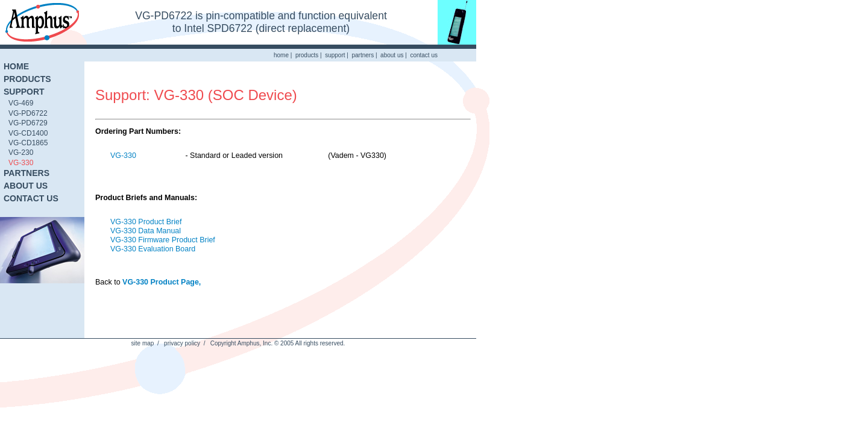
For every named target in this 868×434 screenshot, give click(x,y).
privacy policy (182, 343)
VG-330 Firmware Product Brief (163, 240)
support (335, 55)
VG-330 (21, 163)
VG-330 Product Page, (162, 282)
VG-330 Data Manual (146, 231)
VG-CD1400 (28, 133)
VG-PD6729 (28, 123)
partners (363, 55)
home (281, 55)
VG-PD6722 (28, 113)
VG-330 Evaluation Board (153, 249)
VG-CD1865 (28, 143)
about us (392, 55)
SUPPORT (24, 92)
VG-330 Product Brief (146, 222)
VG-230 (21, 153)
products (307, 55)
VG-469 (21, 103)
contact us (424, 55)
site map (143, 343)
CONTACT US (31, 198)
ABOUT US (26, 186)
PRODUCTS (27, 79)
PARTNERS (27, 173)
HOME (16, 66)
